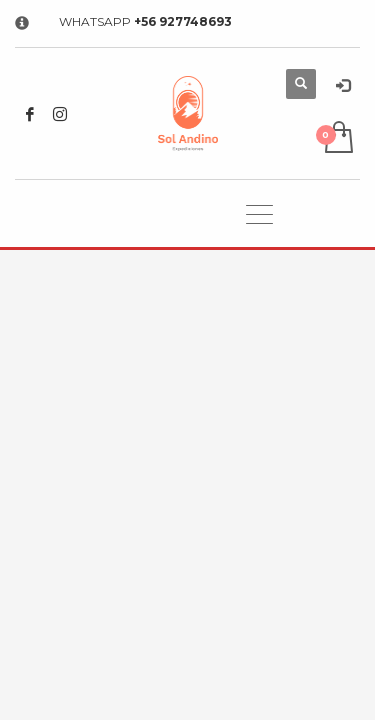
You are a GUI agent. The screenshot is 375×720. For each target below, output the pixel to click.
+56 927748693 (183, 21)
